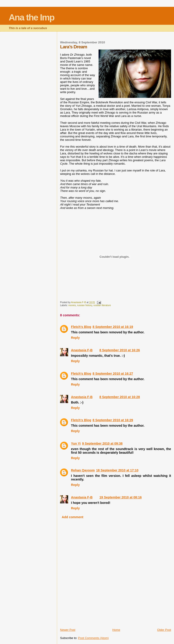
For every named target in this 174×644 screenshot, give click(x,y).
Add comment (72, 517)
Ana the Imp (31, 17)
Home (116, 630)
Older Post (164, 630)
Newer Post (68, 630)
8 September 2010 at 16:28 (120, 397)
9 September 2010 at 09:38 (102, 443)
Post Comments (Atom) (93, 638)
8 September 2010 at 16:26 (120, 350)
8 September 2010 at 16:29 (113, 420)
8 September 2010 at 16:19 (113, 327)
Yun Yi (76, 443)
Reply (75, 338)
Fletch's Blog (81, 327)
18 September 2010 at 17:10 (117, 470)
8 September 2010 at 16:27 (113, 374)
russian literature (102, 305)
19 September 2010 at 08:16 (121, 497)
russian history (85, 305)
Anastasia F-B (82, 350)
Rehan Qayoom (83, 470)
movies (72, 305)
